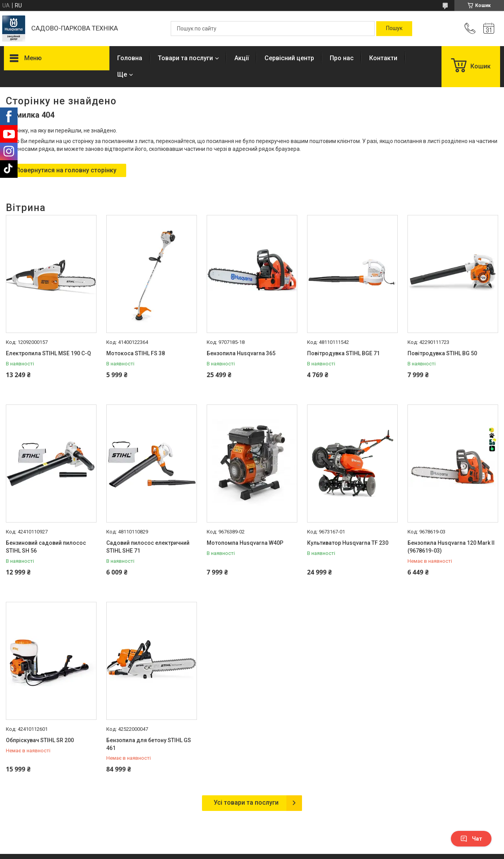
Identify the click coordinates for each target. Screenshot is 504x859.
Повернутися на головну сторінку (66, 170)
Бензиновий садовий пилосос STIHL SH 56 (46, 547)
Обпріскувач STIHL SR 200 (40, 740)
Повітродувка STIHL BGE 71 (343, 353)
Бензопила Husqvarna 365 (241, 353)
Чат (471, 839)
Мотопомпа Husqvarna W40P (245, 543)
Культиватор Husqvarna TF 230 (348, 543)
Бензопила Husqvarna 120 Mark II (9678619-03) (451, 547)
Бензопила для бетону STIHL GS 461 (149, 744)
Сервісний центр (289, 58)
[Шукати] (394, 29)
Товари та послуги (185, 58)
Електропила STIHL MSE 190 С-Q (48, 353)
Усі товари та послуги (246, 803)
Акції (242, 58)
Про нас (342, 58)
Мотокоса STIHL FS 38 (136, 353)
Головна (130, 58)
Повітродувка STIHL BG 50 (442, 353)
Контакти (383, 58)
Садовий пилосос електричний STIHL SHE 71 (148, 547)
